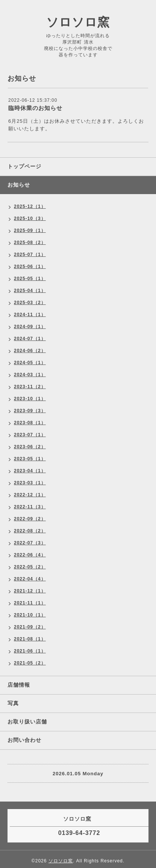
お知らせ (19, 185)
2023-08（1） (30, 423)
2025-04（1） (30, 291)
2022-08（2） (30, 531)
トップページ (24, 166)
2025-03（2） (30, 303)
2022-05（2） (30, 567)
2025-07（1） (30, 255)
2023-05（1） (30, 459)
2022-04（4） (30, 579)
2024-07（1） (30, 339)
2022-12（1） (30, 495)
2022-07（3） (30, 543)
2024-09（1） (30, 327)
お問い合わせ (24, 740)
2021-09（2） (30, 627)
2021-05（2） (30, 663)
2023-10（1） (30, 399)
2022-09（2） (30, 519)
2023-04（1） (30, 471)
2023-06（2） (30, 447)
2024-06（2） (30, 351)
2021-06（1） (30, 651)
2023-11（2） (30, 387)
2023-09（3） (30, 411)
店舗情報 (19, 685)
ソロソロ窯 (78, 22)
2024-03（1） (30, 375)
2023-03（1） (30, 483)
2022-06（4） (30, 555)
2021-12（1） (30, 591)
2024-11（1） (30, 315)
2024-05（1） (30, 363)
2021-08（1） (30, 639)
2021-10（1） (30, 615)
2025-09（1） (30, 231)
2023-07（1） (30, 435)
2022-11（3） (30, 507)
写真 (13, 703)
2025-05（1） (30, 279)
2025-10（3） (30, 219)
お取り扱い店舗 (27, 722)
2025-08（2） (30, 243)
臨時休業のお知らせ (35, 108)
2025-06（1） (30, 267)
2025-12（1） (30, 206)
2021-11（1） (30, 603)
